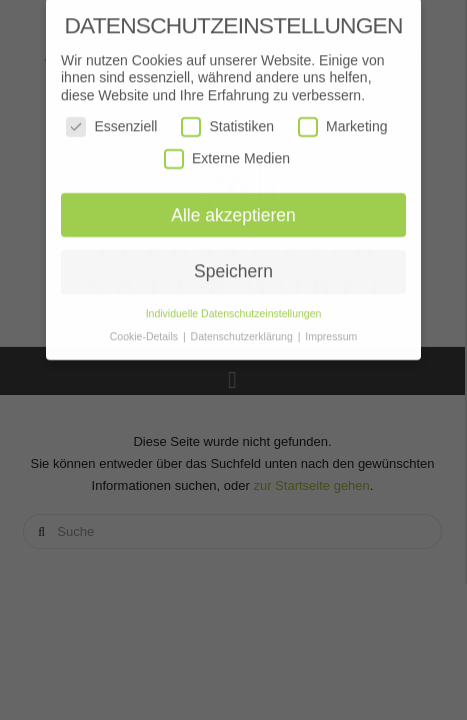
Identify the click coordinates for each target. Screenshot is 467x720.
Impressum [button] (331, 331)
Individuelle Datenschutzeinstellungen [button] (234, 308)
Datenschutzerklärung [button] (243, 331)
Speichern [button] (233, 266)
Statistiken (227, 121)
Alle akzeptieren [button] (233, 209)
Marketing (342, 121)
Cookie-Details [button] (145, 331)
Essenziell (111, 121)
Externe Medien (227, 153)
